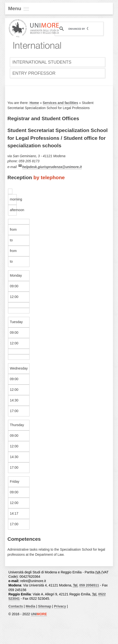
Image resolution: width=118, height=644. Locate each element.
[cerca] (78, 29)
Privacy (60, 606)
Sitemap (44, 606)
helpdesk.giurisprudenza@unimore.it (52, 167)
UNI (39, 614)
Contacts (16, 606)
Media (30, 606)
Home (34, 103)
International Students (42, 62)
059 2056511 (89, 585)
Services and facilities (60, 103)
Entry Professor (34, 73)
